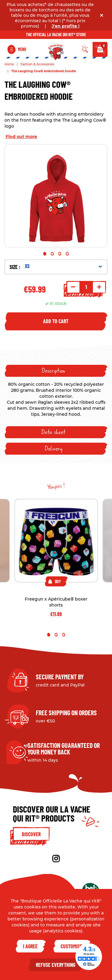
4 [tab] (67, 254)
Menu (22, 49)
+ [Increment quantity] (99, 287)
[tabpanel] (56, 196)
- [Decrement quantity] (73, 287)
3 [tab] (60, 254)
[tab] (56, 371)
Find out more (21, 137)
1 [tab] (45, 254)
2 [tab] (52, 254)
